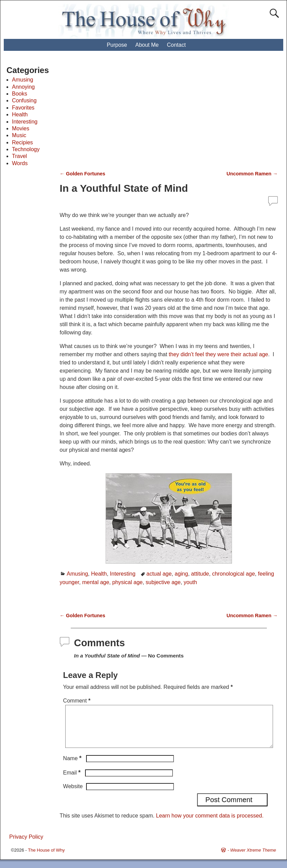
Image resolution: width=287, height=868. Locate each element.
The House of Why (46, 858)
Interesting (123, 574)
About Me (147, 45)
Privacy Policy (26, 845)
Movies (21, 128)
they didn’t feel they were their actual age (218, 354)
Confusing (24, 100)
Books (19, 94)
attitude (200, 574)
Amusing (77, 574)
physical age (128, 582)
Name (73, 766)
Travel (19, 156)
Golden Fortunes (83, 174)
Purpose (117, 45)
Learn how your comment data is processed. (210, 824)
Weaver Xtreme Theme (253, 858)
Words (20, 163)
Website (73, 794)
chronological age (234, 574)
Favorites (23, 108)
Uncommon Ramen (252, 174)
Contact (176, 45)
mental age (95, 582)
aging (181, 574)
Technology (26, 149)
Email (73, 781)
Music (19, 135)
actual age (159, 574)
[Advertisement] (175, 114)
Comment (78, 701)
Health (99, 574)
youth (190, 582)
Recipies (22, 142)
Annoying (23, 87)
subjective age (163, 582)
